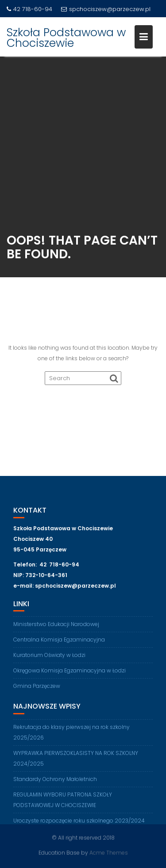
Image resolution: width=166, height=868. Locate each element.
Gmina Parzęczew (37, 688)
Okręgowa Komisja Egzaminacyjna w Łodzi (69, 673)
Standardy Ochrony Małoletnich (55, 781)
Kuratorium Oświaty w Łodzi (49, 657)
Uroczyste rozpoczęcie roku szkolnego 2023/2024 (79, 823)
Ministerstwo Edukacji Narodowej (56, 626)
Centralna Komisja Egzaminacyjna (59, 642)
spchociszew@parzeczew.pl (106, 9)
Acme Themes (109, 852)
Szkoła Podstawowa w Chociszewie (66, 38)
